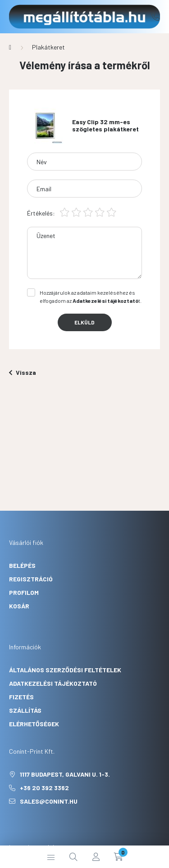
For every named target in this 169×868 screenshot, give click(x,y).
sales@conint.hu (49, 801)
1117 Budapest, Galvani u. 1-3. (65, 774)
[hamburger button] (51, 857)
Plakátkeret (48, 47)
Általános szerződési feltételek (65, 670)
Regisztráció (31, 579)
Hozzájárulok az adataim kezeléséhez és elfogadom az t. (91, 297)
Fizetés (21, 697)
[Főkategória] (10, 47)
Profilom (24, 592)
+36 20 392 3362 (155, 17)
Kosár (19, 606)
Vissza (23, 372)
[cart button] (119, 857)
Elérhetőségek (34, 724)
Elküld (84, 322)
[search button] (73, 857)
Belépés (22, 565)
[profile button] (96, 857)
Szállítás (25, 710)
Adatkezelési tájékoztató (53, 683)
